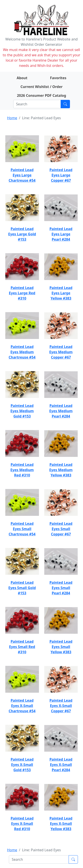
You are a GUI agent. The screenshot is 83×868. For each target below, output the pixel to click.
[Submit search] (65, 104)
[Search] (37, 104)
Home (12, 118)
